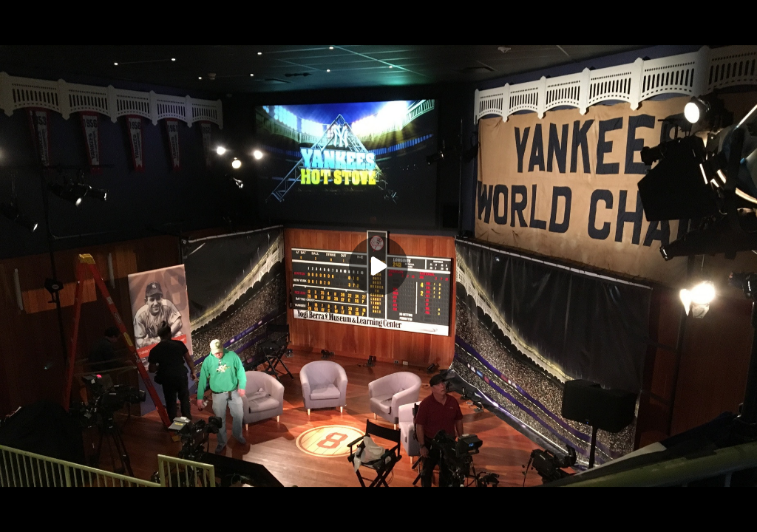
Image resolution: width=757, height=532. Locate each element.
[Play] (378, 266)
